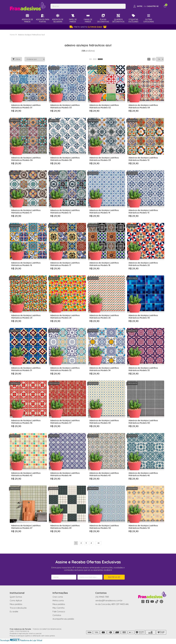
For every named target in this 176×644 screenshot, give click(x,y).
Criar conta (58, 597)
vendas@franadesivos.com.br (109, 601)
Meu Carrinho (59, 608)
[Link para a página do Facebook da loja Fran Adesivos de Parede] (148, 601)
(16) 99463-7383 (102, 597)
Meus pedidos (16, 604)
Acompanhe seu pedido (63, 619)
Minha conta (58, 601)
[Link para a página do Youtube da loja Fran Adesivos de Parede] (152, 601)
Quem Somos (16, 597)
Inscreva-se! (114, 577)
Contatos (57, 615)
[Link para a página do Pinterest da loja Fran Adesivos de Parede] (161, 601)
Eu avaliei (14, 612)
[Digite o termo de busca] (85, 6)
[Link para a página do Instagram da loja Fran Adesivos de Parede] (143, 601)
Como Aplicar (16, 601)
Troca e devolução (18, 608)
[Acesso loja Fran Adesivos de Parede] (146, 6)
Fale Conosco (59, 612)
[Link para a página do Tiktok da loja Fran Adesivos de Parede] (157, 601)
